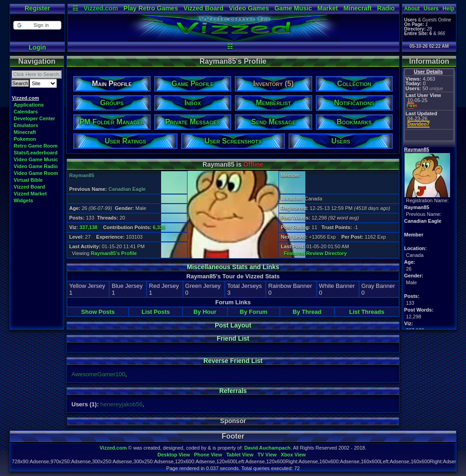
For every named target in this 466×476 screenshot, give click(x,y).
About (412, 9)
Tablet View (240, 455)
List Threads (367, 312)
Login (37, 47)
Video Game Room (36, 173)
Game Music (293, 8)
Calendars (26, 112)
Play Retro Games (151, 8)
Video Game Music (36, 159)
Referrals (233, 391)
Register (37, 8)
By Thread (307, 312)
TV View (267, 455)
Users (431, 9)
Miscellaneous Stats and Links (233, 267)
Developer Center (34, 118)
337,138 (88, 227)
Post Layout (233, 325)
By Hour (205, 312)
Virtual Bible (28, 180)
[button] (37, 25)
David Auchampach (268, 448)
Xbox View (293, 455)
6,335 (159, 227)
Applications (29, 105)
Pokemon (25, 139)
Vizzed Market (30, 194)
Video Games (249, 8)
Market (327, 8)
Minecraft (357, 8)
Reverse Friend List (233, 361)
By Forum (254, 312)
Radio (386, 8)
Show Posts (98, 312)
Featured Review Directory (315, 253)
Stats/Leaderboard (36, 153)
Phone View (208, 455)
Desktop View (174, 455)
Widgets (23, 200)
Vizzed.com (101, 8)
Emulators (26, 125)
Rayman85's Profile (114, 253)
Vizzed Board (203, 8)
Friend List (233, 338)
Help (448, 9)
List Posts (156, 312)
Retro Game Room (36, 146)
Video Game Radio (36, 166)
